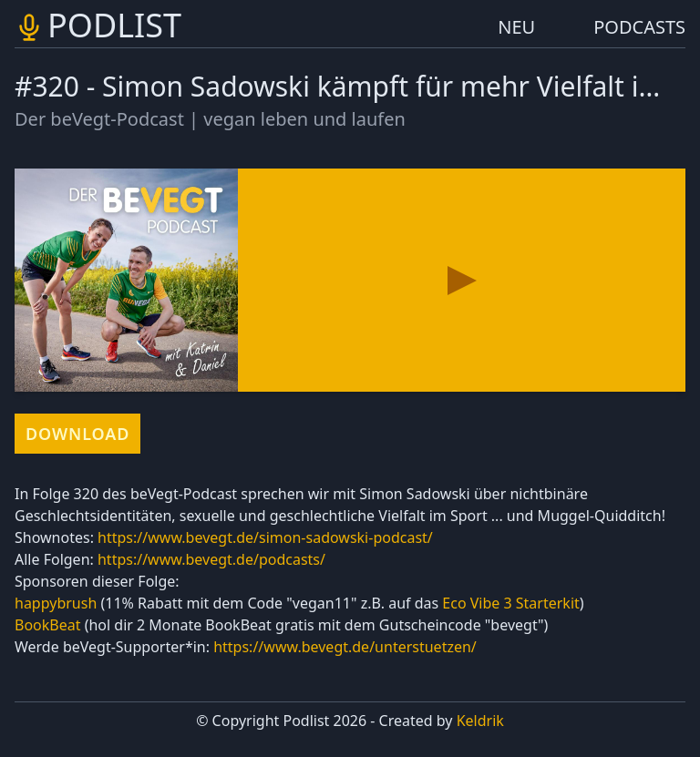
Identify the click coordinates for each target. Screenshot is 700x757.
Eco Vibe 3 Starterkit (510, 603)
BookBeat (47, 625)
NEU (516, 27)
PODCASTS (639, 27)
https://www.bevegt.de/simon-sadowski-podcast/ (265, 537)
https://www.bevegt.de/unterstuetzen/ (345, 647)
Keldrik (480, 721)
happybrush (56, 603)
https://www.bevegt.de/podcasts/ (211, 559)
